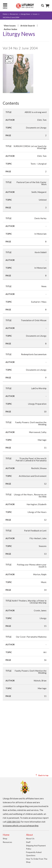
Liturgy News (25, 14)
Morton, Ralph (40, 574)
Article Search (28, 26)
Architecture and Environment (33, 476)
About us (30, 838)
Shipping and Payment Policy (36, 847)
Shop (5, 838)
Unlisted (43, 200)
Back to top (42, 775)
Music (44, 582)
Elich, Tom (42, 120)
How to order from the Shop (37, 860)
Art (45, 652)
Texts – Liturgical (38, 164)
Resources (14, 14)
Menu (5, 6)
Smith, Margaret (39, 192)
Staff (28, 842)
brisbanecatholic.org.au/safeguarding (21, 825)
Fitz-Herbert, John (38, 538)
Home (5, 14)
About (29, 835)
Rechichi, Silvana (39, 468)
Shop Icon (47, 6)
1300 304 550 (13, 822)
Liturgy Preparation (37, 404)
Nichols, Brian (40, 681)
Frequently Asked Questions (34, 854)
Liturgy (43, 618)
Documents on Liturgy (36, 128)
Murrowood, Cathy (38, 432)
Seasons (43, 546)
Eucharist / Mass (39, 302)
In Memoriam (40, 234)
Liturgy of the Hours (37, 512)
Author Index (10, 29)
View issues (10, 26)
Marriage (42, 440)
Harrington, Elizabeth (37, 504)
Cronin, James (40, 610)
